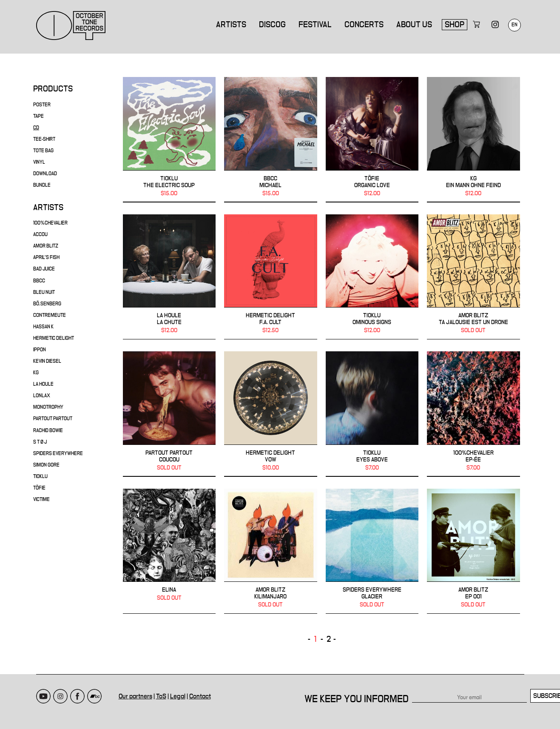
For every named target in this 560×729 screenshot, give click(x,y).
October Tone (71, 26)
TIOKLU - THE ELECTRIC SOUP (169, 140)
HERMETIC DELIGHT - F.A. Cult (271, 277)
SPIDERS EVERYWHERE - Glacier (372, 551)
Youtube (43, 696)
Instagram (60, 696)
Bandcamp (94, 696)
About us (414, 25)
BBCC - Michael (271, 140)
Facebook (77, 696)
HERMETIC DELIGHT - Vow (271, 414)
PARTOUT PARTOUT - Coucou (169, 414)
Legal (178, 696)
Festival (315, 25)
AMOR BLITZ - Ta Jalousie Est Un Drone (473, 277)
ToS (161, 696)
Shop (455, 25)
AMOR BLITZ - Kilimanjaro (271, 551)
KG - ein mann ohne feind (473, 140)
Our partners (135, 696)
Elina (169, 551)
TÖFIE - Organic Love (372, 140)
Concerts (364, 25)
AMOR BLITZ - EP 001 (473, 551)
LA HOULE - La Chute (169, 277)
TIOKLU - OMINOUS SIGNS (372, 277)
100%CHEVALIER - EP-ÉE (473, 414)
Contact (200, 696)
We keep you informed (357, 699)
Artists (231, 25)
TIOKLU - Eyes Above (372, 414)
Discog (272, 25)
